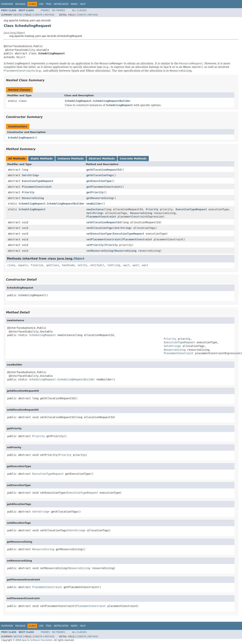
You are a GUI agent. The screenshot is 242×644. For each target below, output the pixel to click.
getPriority (95, 192)
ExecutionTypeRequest (38, 181)
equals (23, 265)
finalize (37, 265)
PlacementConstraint (37, 187)
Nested (18, 15)
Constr (38, 15)
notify (82, 265)
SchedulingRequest (21, 138)
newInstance (95, 209)
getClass (53, 265)
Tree (49, 4)
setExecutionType (99, 234)
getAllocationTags (100, 175)
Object (21, 57)
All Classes (79, 10)
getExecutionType (99, 181)
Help (83, 4)
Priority (28, 192)
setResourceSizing (100, 251)
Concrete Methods (133, 159)
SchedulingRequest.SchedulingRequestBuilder (98, 101)
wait (126, 265)
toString (114, 265)
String (33, 175)
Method (49, 15)
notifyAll (97, 265)
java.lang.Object (14, 33)
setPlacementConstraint (104, 239)
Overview (7, 4)
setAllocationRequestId (104, 222)
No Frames (59, 10)
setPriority (95, 245)
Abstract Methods (102, 159)
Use (41, 4)
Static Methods (42, 159)
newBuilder (94, 204)
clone (11, 265)
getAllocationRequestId (104, 170)
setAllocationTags (100, 228)
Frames (45, 10)
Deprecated (61, 4)
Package (20, 4)
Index (74, 4)
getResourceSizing (100, 198)
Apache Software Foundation (37, 640)
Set (24, 175)
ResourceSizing (33, 198)
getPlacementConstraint (104, 187)
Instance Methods (71, 159)
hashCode (68, 265)
